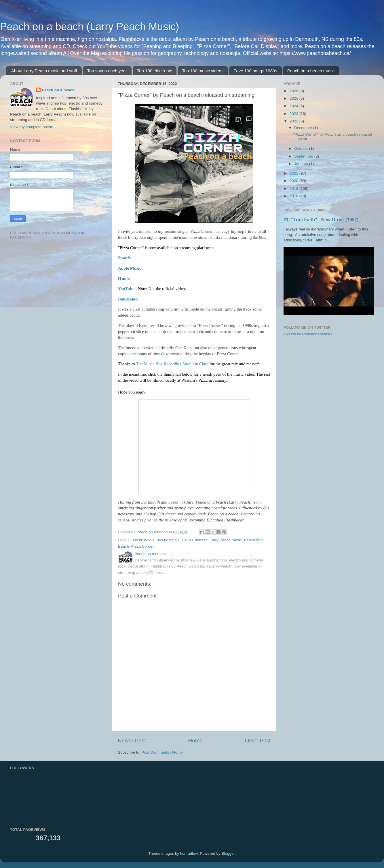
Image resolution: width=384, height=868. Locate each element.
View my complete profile (32, 127)
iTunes (124, 279)
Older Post (258, 741)
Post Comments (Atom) (162, 752)
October (302, 149)
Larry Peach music (226, 540)
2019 (294, 189)
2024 (294, 106)
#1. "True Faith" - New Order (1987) (321, 220)
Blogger (228, 853)
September (304, 156)
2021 (294, 173)
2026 (294, 91)
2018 (294, 196)
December (304, 128)
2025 (294, 98)
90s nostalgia (168, 540)
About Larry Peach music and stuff (44, 71)
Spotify (124, 258)
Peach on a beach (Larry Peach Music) (90, 27)
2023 (294, 114)
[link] (172, 364)
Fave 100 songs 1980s (255, 71)
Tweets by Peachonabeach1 (308, 334)
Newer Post (132, 741)
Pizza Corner (142, 546)
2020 (294, 181)
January (302, 164)
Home (195, 741)
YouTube (126, 289)
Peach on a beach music (311, 71)
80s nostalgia (143, 540)
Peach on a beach (58, 90)
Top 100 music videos (203, 71)
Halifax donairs (194, 540)
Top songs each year (107, 71)
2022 (294, 121)
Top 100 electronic (155, 71)
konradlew (189, 853)
